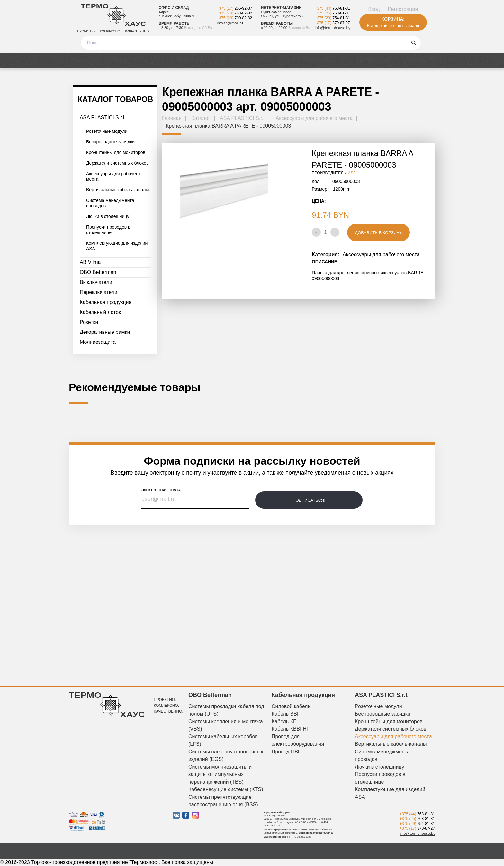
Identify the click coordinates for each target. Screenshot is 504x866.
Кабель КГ (284, 721)
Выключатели (96, 282)
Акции (119, 61)
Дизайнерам (372, 61)
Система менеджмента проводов (110, 203)
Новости (284, 61)
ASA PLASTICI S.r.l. (103, 118)
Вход (374, 9)
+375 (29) (234, 18)
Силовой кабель (291, 706)
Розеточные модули (107, 131)
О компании (326, 61)
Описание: (325, 262)
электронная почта (161, 490)
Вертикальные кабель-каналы (117, 190)
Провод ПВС (287, 752)
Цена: (319, 201)
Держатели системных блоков (117, 163)
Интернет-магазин (281, 8)
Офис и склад (174, 8)
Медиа (150, 61)
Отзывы (248, 61)
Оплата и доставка (198, 61)
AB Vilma (90, 262)
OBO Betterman (98, 272)
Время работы (174, 23)
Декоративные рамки (105, 332)
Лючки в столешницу (108, 216)
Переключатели (99, 292)
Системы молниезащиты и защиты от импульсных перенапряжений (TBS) (220, 774)
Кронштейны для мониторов (116, 152)
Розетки (89, 322)
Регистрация (403, 9)
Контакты (416, 61)
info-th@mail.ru (230, 23)
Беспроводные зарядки (110, 142)
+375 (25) (332, 13)
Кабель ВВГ (286, 714)
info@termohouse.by (333, 28)
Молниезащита (98, 342)
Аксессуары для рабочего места (113, 176)
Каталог (86, 61)
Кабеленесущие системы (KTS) (226, 789)
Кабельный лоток (100, 312)
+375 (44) (234, 13)
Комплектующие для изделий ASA (117, 246)
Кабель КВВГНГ (290, 729)
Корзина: (393, 19)
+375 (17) (234, 8)
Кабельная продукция (106, 302)
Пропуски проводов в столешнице (108, 230)
